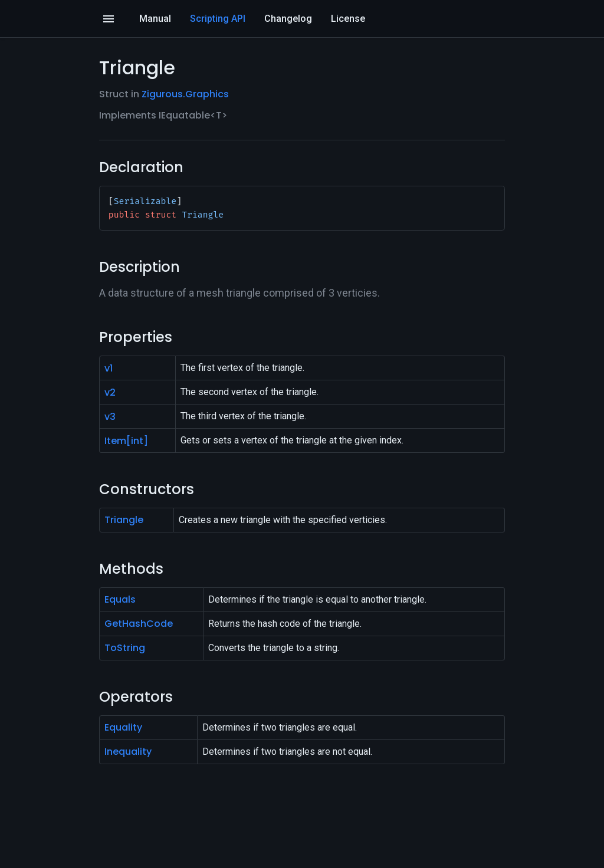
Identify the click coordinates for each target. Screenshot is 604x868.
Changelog (288, 19)
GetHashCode (139, 624)
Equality (123, 727)
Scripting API (218, 19)
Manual (155, 19)
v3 (110, 417)
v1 (109, 368)
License (348, 19)
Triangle (124, 520)
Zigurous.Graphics (185, 94)
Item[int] (126, 441)
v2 (110, 392)
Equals (120, 599)
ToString (125, 648)
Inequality (128, 752)
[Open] (109, 19)
